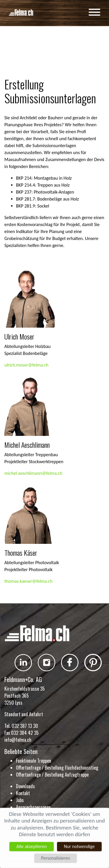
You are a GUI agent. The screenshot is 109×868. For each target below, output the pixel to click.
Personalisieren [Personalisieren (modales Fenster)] (55, 858)
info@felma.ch (18, 740)
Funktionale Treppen (34, 761)
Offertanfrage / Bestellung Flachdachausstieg (57, 768)
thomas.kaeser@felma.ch (28, 581)
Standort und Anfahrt (24, 714)
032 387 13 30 (25, 726)
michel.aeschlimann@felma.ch (33, 473)
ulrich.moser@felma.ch (26, 365)
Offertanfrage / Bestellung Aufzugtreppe (52, 775)
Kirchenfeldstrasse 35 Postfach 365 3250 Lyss (25, 696)
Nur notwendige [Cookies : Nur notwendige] (80, 846)
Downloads (25, 786)
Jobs (20, 800)
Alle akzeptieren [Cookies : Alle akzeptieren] (31, 846)
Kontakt (23, 793)
